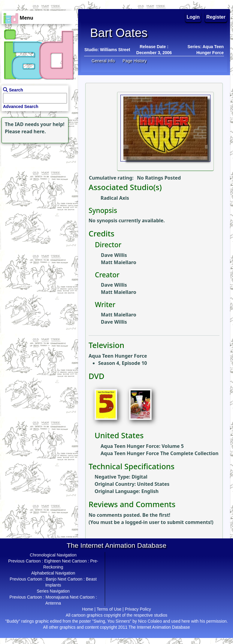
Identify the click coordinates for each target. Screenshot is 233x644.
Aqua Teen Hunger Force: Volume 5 (142, 446)
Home (88, 609)
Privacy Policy (138, 609)
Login (193, 17)
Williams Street (115, 50)
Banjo (51, 579)
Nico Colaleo (150, 621)
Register (216, 17)
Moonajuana (57, 597)
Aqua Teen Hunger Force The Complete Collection (160, 453)
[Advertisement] (38, 182)
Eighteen (52, 561)
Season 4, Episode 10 (123, 363)
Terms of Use (109, 609)
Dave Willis (114, 255)
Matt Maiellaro (119, 262)
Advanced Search (21, 106)
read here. (34, 131)
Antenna (53, 603)
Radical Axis (115, 198)
